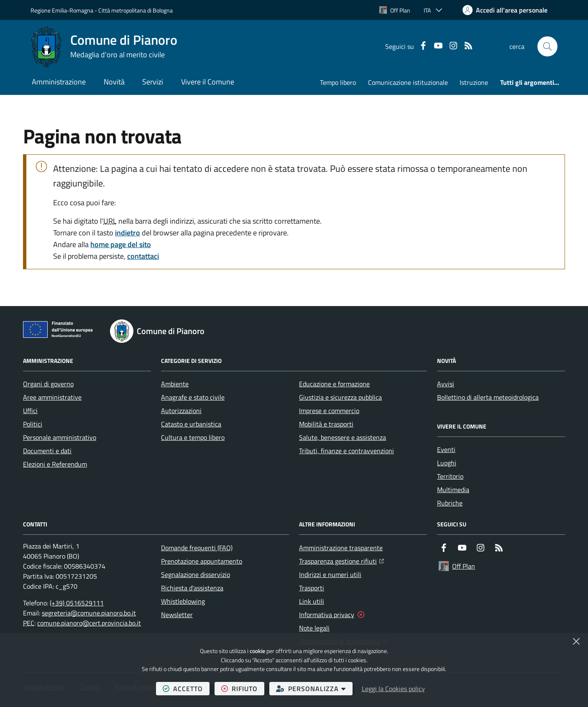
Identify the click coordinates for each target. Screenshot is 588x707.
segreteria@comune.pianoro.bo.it (89, 613)
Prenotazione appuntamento (202, 561)
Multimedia (453, 490)
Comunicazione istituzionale (408, 82)
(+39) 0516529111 (77, 603)
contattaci (143, 256)
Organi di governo (48, 384)
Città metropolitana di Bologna (135, 10)
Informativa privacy (327, 615)
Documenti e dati (47, 451)
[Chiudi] (576, 641)
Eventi (446, 449)
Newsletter (177, 615)
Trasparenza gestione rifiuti (341, 560)
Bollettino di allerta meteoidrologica (488, 397)
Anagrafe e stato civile (193, 397)
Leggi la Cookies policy (393, 689)
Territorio (450, 476)
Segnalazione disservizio (196, 574)
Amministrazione (59, 82)
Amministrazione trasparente (341, 548)
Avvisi (446, 384)
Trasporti (312, 588)
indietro (128, 233)
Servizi (153, 82)
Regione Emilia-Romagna (62, 10)
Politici (33, 424)
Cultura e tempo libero (193, 437)
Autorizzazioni (181, 411)
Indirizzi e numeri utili (330, 574)
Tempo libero (338, 82)
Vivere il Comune (208, 82)
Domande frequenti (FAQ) (197, 548)
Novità (114, 82)
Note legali (314, 628)
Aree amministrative (52, 397)
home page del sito (121, 244)
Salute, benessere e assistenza (343, 437)
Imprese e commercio (329, 411)
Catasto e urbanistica (191, 424)
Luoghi (447, 463)
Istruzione (474, 82)
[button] (547, 46)
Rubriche (450, 503)
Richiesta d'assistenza (192, 588)
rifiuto (243, 688)
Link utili (312, 601)
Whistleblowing (183, 601)
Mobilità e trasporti (326, 424)
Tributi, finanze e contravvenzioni (346, 451)
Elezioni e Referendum (55, 464)
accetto (186, 688)
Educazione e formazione (334, 384)
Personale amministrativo (60, 437)
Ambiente (175, 384)
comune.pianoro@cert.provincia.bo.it (89, 623)
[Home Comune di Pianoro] (104, 46)
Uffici (30, 411)
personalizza (314, 688)
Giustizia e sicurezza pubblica (340, 397)
